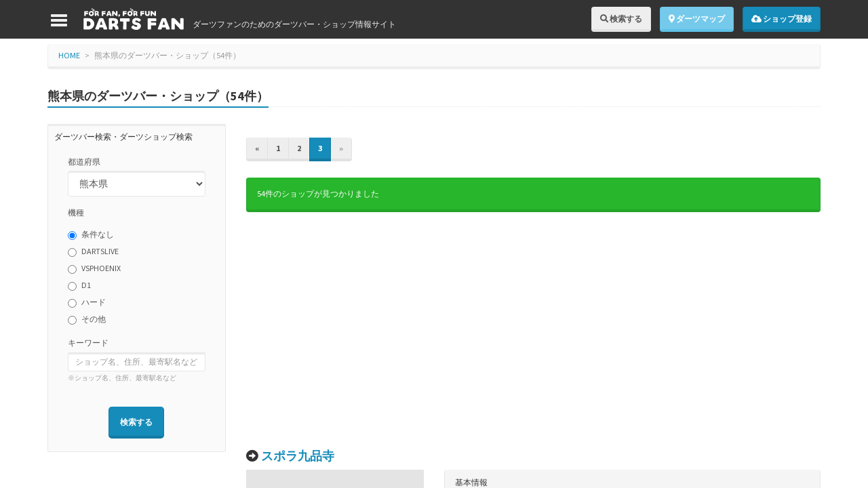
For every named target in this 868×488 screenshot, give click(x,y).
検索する (621, 19)
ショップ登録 (782, 19)
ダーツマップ (697, 19)
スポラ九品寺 (298, 456)
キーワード (88, 343)
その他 (87, 319)
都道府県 (84, 162)
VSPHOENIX (94, 268)
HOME (69, 55)
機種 (76, 212)
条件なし (91, 235)
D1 (79, 285)
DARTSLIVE (93, 251)
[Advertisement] (534, 331)
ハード (87, 302)
